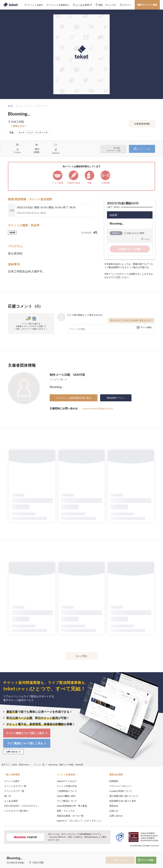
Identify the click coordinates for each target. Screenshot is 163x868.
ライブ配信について (67, 801)
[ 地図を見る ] (19, 126)
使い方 (7, 796)
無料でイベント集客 (147, 5)
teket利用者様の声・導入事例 (72, 806)
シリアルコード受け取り (16, 811)
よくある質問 (11, 801)
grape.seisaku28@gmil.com (98, 408)
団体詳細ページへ (116, 398)
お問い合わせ (116, 816)
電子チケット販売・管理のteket (15, 765)
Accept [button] (152, 852)
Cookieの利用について (121, 791)
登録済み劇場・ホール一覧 (70, 816)
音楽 (10, 106)
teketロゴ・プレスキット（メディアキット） (80, 821)
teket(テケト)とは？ (67, 781)
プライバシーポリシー (120, 786)
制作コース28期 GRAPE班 (67, 375)
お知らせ (114, 811)
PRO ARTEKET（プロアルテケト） (22, 806)
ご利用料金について (67, 791)
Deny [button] (136, 852)
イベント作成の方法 (67, 786)
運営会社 (114, 806)
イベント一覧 (39, 765)
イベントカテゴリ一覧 (15, 786)
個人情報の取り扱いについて (124, 796)
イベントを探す (12, 781)
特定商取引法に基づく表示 (123, 801)
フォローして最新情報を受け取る (73, 398)
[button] (4, 856)
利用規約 (114, 781)
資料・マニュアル (66, 811)
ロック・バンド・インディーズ (32, 106)
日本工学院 (38, 862)
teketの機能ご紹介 (66, 796)
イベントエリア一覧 (14, 791)
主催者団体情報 (142, 124)
